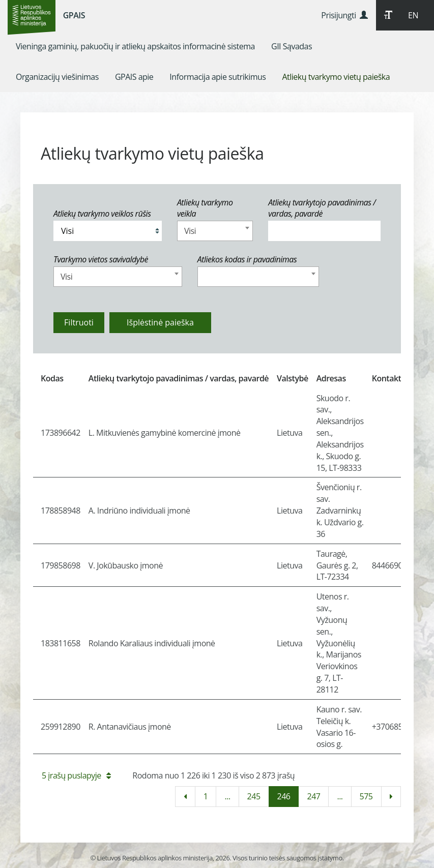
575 (366, 796)
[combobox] (215, 231)
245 (254, 796)
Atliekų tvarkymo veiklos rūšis (102, 214)
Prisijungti (344, 15)
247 (313, 796)
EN (413, 15)
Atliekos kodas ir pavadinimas (247, 259)
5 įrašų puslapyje (76, 775)
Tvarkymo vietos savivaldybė (101, 259)
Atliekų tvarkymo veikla (205, 208)
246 (284, 796)
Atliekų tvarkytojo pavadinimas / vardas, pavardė (322, 208)
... (227, 796)
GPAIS (74, 15)
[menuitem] (135, 46)
